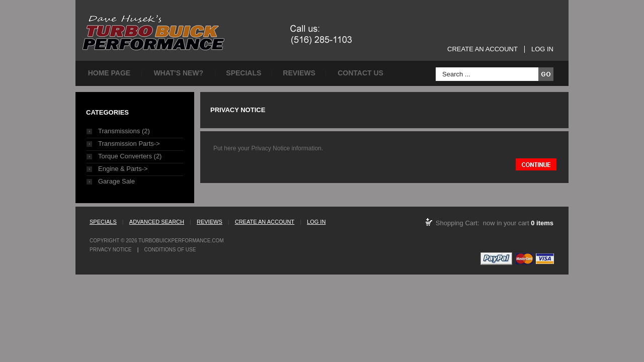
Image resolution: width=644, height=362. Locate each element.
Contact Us (360, 73)
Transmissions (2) (124, 131)
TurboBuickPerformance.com (181, 241)
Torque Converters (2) (130, 156)
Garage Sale (116, 181)
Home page (109, 73)
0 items (542, 223)
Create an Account (482, 49)
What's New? (178, 73)
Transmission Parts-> (129, 144)
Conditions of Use (170, 250)
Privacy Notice (111, 250)
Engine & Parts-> (123, 169)
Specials (244, 73)
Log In (542, 49)
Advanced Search (157, 222)
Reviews (299, 73)
